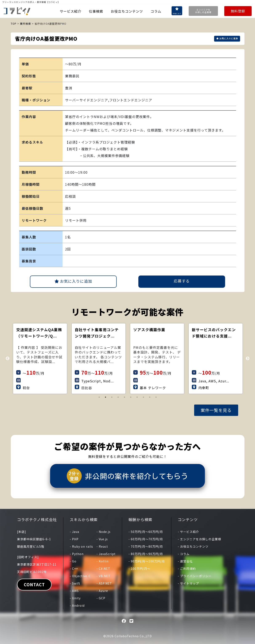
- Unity (75, 598)
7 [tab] (137, 397)
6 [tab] (131, 397)
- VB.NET (103, 576)
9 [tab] (150, 397)
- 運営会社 (185, 561)
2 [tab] (105, 397)
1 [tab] (99, 397)
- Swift (75, 583)
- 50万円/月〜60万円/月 (146, 532)
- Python (77, 554)
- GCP (101, 598)
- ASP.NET (104, 583)
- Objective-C (80, 576)
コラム (156, 11)
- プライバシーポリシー (195, 576)
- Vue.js (102, 539)
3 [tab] (112, 397)
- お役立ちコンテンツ (193, 546)
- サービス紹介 (188, 532)
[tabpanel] (49, 359)
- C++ (74, 569)
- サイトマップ (188, 583)
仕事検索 (96, 11)
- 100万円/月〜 (139, 569)
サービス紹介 (71, 11)
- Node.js (103, 532)
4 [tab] (118, 397)
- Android (77, 605)
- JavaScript (106, 554)
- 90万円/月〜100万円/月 (147, 561)
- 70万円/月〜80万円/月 (146, 546)
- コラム (184, 554)
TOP (14, 24)
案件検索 (25, 24)
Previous (8, 359)
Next (248, 359)
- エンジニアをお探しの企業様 (199, 539)
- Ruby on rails (81, 546)
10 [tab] (156, 397)
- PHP (74, 539)
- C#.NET (103, 569)
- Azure (102, 591)
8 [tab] (143, 397)
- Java (74, 532)
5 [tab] (124, 397)
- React (102, 546)
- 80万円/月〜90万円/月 (146, 554)
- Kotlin (103, 561)
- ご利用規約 (187, 569)
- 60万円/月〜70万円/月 (146, 539)
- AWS (74, 591)
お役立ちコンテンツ (127, 11)
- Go (73, 561)
